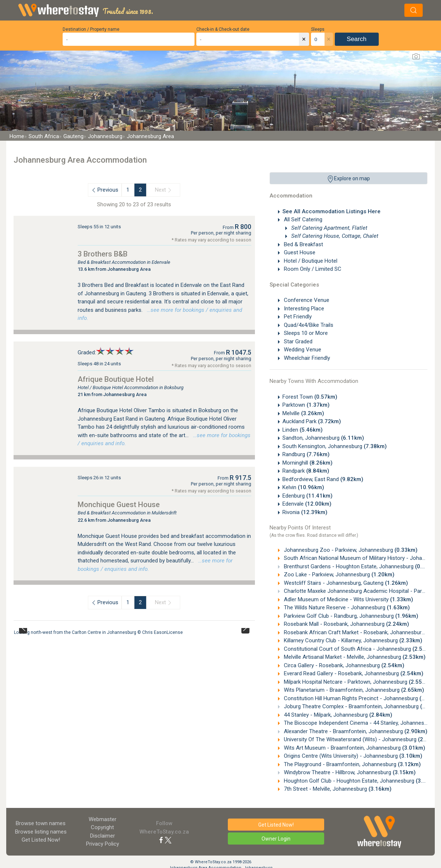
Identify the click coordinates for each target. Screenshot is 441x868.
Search (357, 39)
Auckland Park (312, 421)
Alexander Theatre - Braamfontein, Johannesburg (355, 731)
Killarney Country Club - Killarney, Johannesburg (352, 640)
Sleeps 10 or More (305, 333)
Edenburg (307, 496)
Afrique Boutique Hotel (116, 379)
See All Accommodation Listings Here (331, 211)
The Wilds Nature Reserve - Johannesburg (346, 607)
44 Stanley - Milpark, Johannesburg (337, 715)
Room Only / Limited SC (312, 269)
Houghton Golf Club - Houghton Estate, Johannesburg (361, 781)
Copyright (102, 827)
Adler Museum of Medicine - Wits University (348, 599)
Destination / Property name (91, 29)
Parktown (306, 405)
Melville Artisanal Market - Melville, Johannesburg (354, 657)
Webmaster (103, 819)
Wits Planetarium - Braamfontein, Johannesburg (353, 690)
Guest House (299, 252)
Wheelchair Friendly (306, 358)
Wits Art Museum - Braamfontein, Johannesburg (354, 748)
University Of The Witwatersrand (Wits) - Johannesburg (362, 739)
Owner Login (276, 839)
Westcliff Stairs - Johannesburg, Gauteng (345, 583)
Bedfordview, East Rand (323, 479)
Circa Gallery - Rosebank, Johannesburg (343, 665)
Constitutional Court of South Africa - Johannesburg (359, 649)
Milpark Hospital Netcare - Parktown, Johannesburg (357, 682)
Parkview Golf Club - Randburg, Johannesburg (350, 616)
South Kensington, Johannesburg (335, 446)
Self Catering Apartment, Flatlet (329, 228)
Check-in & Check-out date (223, 29)
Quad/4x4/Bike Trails (308, 325)
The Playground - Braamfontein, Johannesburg (352, 764)
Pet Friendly (297, 317)
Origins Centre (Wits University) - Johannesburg (352, 756)
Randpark (306, 471)
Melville (303, 413)
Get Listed (41, 840)
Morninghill (307, 463)
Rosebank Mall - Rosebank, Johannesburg (346, 624)
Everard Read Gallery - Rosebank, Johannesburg (353, 673)
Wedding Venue (302, 350)
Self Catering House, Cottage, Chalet (334, 236)
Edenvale (307, 504)
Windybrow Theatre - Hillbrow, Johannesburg (349, 772)
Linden (303, 430)
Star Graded (297, 341)
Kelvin (303, 487)
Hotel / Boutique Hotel (310, 261)
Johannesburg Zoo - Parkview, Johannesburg (350, 550)
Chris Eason (154, 632)
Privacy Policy (103, 844)
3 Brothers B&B (103, 254)
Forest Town (310, 397)
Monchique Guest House (119, 505)
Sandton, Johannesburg (323, 438)
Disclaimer (103, 836)
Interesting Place (303, 309)
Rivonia (305, 512)
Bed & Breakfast (303, 244)
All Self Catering (302, 219)
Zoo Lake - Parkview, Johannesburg (338, 575)
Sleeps (318, 29)
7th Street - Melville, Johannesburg (337, 789)
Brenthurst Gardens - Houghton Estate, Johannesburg (360, 566)
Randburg (306, 454)
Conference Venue (306, 300)
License (175, 632)
